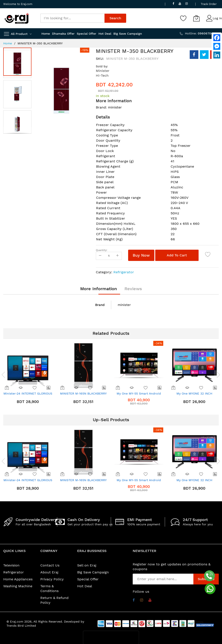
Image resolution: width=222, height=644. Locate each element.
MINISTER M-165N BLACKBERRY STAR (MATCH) (83, 395)
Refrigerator (124, 272)
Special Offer (88, 579)
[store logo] (17, 18)
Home (8, 43)
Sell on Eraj (87, 565)
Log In (217, 18)
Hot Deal (85, 586)
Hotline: (202, 33)
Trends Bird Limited (21, 626)
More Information (99, 289)
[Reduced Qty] (100, 256)
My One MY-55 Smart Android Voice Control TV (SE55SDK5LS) (139, 395)
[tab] (99, 289)
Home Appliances (18, 579)
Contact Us (50, 565)
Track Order (209, 4)
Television (11, 565)
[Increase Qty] (118, 256)
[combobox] (73, 18)
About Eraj (49, 572)
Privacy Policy (52, 579)
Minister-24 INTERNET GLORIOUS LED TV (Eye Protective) (28, 395)
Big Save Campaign (93, 572)
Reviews (133, 289)
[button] (18, 93)
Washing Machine (18, 586)
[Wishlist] (183, 18)
